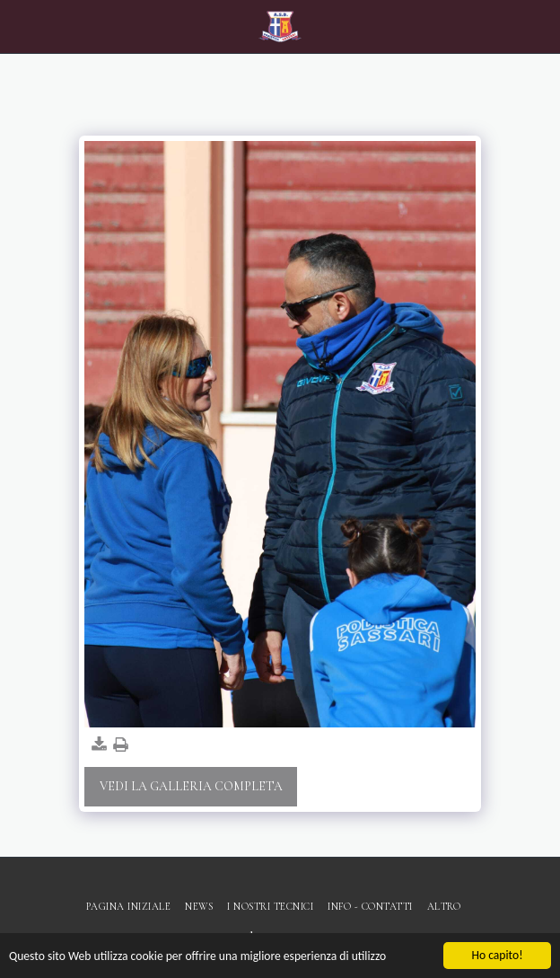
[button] (20, 26)
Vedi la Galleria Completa (191, 786)
